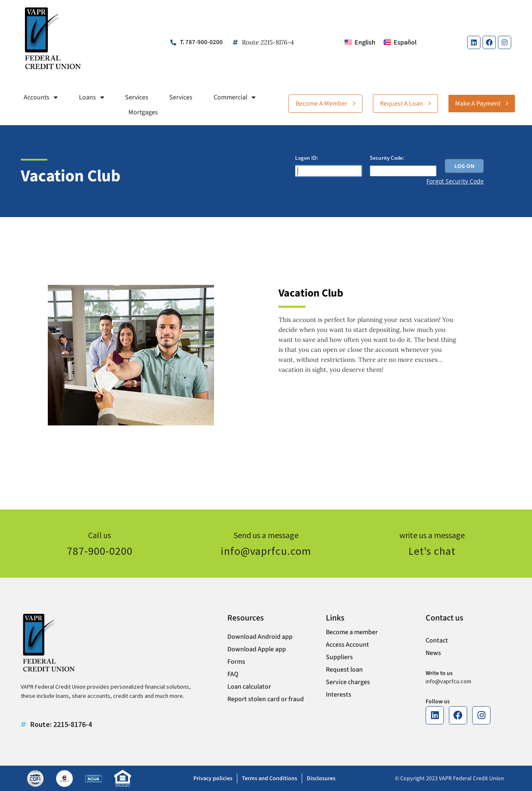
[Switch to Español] (400, 42)
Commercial (235, 97)
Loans (92, 97)
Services (137, 97)
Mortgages (143, 112)
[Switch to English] (360, 42)
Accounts (41, 97)
